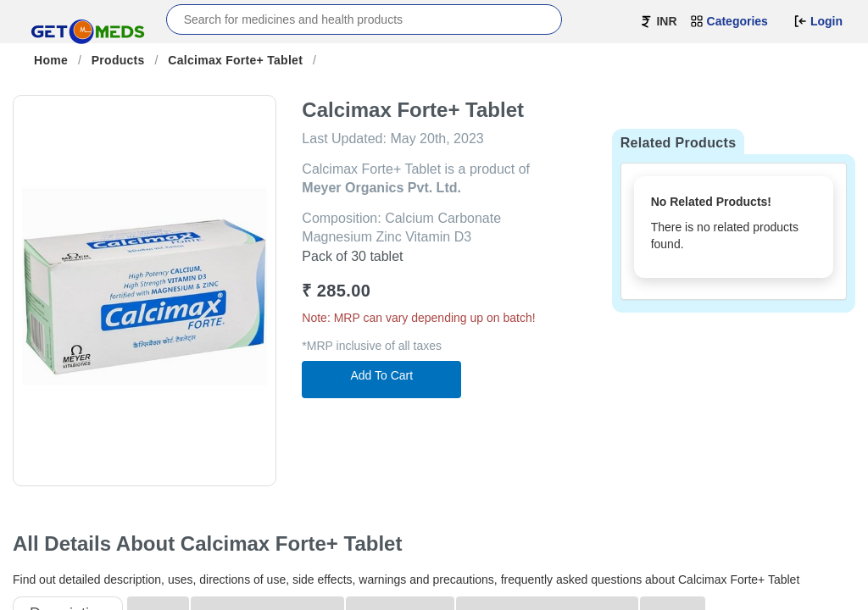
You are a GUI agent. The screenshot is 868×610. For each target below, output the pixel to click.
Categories (729, 21)
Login (818, 21)
